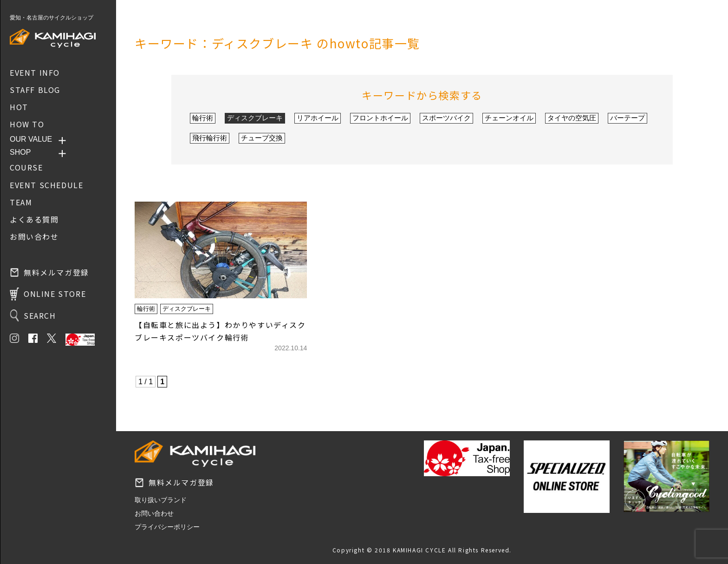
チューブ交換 (262, 138)
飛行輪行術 (210, 138)
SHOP (20, 152)
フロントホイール (380, 118)
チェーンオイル (509, 118)
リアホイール (318, 118)
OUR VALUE (31, 139)
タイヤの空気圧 (572, 118)
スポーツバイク (446, 118)
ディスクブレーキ (255, 118)
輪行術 (203, 118)
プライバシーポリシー (167, 527)
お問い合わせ (154, 513)
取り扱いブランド (161, 500)
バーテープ (627, 118)
